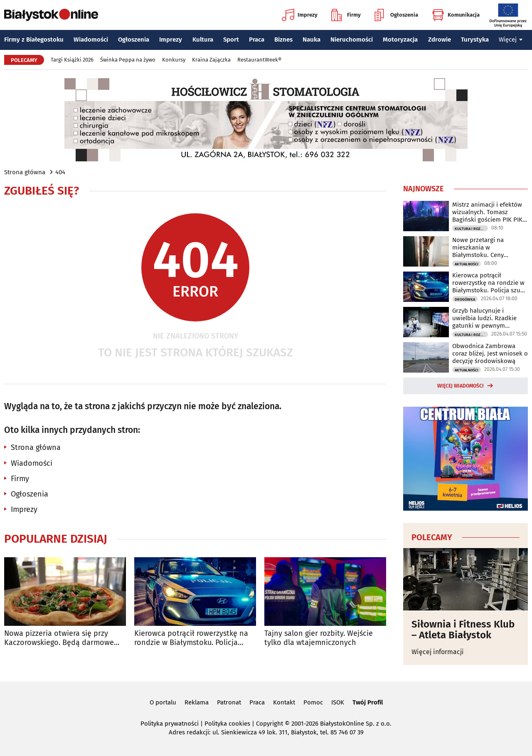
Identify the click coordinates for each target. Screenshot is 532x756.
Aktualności (467, 264)
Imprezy (300, 15)
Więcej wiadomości (461, 386)
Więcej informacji (438, 652)
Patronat (229, 702)
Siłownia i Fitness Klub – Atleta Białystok (463, 630)
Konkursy (174, 60)
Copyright (270, 724)
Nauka (312, 40)
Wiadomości (91, 40)
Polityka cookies (227, 724)
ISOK (338, 702)
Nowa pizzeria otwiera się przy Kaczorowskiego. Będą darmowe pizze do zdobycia (59, 638)
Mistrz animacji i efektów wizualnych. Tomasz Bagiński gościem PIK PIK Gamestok (487, 212)
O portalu (163, 702)
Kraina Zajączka (211, 60)
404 (60, 172)
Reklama (197, 702)
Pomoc (313, 702)
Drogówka (465, 299)
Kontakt (284, 702)
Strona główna (25, 172)
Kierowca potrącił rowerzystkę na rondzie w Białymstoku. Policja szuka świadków (191, 638)
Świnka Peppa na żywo (128, 60)
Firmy (346, 15)
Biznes (283, 40)
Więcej (511, 40)
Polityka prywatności (170, 724)
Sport (231, 40)
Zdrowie (440, 40)
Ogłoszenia (396, 15)
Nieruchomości (352, 40)
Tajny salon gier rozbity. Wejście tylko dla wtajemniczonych (319, 638)
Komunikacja (456, 15)
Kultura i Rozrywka (471, 229)
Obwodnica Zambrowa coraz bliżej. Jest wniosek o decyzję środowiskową (490, 353)
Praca (257, 40)
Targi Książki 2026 (72, 60)
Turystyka (475, 40)
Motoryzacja (400, 40)
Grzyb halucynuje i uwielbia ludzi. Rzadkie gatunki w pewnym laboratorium (484, 318)
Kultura (203, 40)
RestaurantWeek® (259, 60)
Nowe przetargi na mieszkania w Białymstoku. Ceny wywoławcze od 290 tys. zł (489, 247)
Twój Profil (368, 702)
